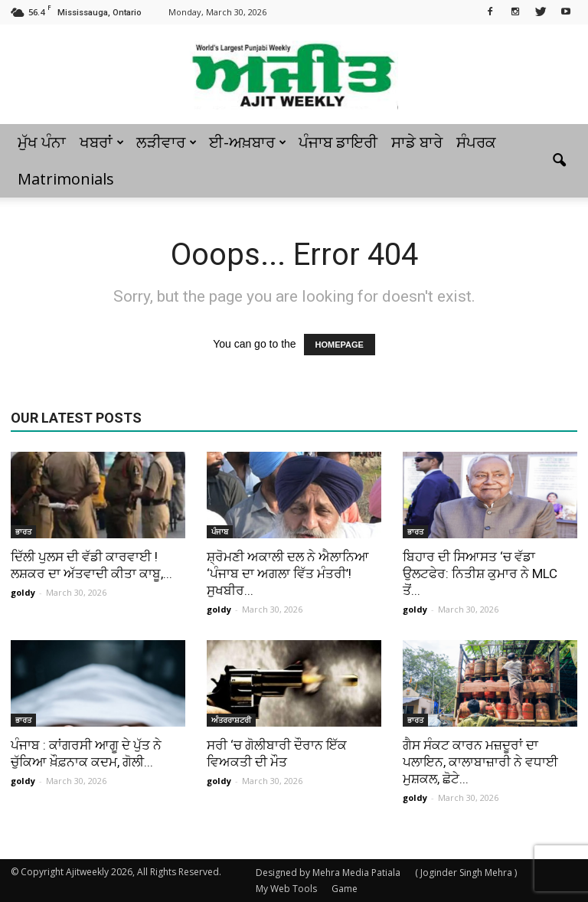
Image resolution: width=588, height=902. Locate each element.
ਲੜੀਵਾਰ (167, 142)
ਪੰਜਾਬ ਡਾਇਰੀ (338, 142)
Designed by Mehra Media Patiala (328, 873)
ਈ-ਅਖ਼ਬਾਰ (248, 142)
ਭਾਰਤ (23, 531)
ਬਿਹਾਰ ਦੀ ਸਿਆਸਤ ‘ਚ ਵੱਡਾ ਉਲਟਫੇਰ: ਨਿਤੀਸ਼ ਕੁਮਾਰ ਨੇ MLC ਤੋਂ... (480, 574)
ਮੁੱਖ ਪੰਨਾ (42, 142)
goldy (23, 592)
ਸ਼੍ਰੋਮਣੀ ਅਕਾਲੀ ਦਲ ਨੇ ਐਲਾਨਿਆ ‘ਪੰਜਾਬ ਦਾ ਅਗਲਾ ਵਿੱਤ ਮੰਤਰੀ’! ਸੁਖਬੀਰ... (288, 574)
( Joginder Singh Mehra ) (466, 873)
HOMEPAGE (340, 345)
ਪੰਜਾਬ (220, 531)
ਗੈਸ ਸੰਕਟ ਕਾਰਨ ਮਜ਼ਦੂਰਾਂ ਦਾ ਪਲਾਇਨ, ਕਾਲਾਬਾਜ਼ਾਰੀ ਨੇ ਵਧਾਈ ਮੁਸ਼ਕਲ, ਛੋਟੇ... (480, 762)
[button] (559, 161)
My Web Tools (286, 889)
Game (345, 889)
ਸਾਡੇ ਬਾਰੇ (417, 142)
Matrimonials (66, 179)
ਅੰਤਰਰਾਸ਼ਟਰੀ (231, 720)
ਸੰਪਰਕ (476, 142)
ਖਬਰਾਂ (102, 142)
